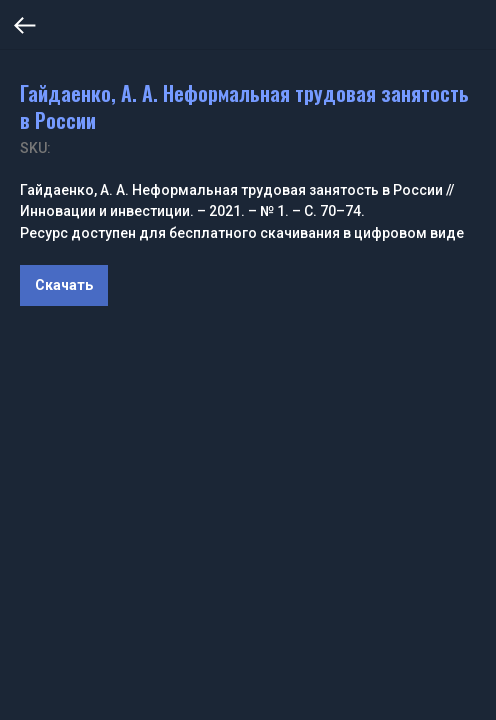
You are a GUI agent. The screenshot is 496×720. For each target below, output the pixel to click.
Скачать (64, 285)
